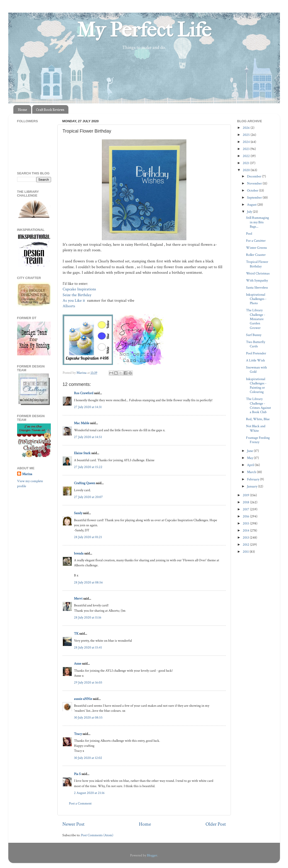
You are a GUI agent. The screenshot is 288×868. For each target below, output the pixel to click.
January (253, 486)
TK (76, 633)
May (250, 458)
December (255, 176)
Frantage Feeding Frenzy (258, 440)
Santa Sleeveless (257, 287)
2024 (247, 142)
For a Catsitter (256, 241)
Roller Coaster (256, 255)
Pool (249, 234)
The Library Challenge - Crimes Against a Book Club (258, 405)
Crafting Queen (85, 483)
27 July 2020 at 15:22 (88, 467)
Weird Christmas (258, 273)
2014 (246, 530)
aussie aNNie (83, 699)
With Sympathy (257, 280)
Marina (27, 474)
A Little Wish (255, 360)
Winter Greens (256, 248)
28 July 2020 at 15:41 (88, 647)
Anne (78, 663)
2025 (247, 135)
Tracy (78, 734)
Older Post (216, 824)
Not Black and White (256, 428)
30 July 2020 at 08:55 (88, 717)
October (253, 190)
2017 (246, 509)
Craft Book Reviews (50, 110)
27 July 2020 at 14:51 (88, 437)
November (255, 183)
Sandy (78, 513)
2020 (247, 170)
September (255, 197)
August (252, 205)
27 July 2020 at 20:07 (88, 497)
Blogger (152, 855)
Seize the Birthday (77, 295)
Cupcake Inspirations (80, 289)
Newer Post (73, 824)
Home (23, 110)
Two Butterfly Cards (256, 344)
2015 (246, 523)
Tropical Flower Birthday (257, 264)
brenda (79, 553)
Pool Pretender (256, 353)
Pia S (77, 774)
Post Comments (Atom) (97, 835)
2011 (246, 552)
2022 (247, 156)
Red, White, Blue (258, 419)
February (254, 479)
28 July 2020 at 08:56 (88, 582)
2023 (246, 149)
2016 (246, 516)
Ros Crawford (84, 393)
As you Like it (74, 301)
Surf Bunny (254, 335)
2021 (246, 163)
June (250, 451)
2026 (247, 128)
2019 (246, 495)
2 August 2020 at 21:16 (89, 793)
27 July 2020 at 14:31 (88, 407)
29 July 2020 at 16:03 (88, 682)
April (251, 465)
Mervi (78, 598)
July (250, 212)
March (252, 472)
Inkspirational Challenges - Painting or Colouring (256, 385)
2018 (246, 502)
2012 (246, 545)
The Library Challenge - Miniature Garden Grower (256, 319)
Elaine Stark (82, 453)
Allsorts (69, 306)
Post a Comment (80, 803)
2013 (246, 537)
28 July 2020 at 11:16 (88, 617)
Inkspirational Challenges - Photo (256, 299)
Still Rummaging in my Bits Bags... (257, 222)
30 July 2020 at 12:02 (88, 758)
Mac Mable (82, 423)
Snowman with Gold (256, 369)
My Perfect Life (144, 30)
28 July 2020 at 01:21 (88, 537)
